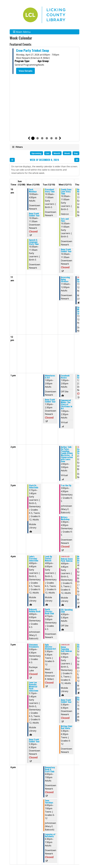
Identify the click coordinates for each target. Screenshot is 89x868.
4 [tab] (47, 138)
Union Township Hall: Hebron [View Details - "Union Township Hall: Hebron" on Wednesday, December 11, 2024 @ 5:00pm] (66, 649)
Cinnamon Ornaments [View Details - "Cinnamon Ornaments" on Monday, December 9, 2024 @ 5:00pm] (34, 646)
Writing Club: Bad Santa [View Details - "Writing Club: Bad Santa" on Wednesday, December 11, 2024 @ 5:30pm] (67, 727)
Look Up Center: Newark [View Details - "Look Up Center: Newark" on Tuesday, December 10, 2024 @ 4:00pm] (48, 558)
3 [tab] (42, 138)
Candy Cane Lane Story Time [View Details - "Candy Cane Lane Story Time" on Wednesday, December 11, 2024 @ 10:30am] (66, 191)
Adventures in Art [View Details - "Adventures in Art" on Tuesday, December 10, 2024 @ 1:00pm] (50, 377)
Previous (29, 138)
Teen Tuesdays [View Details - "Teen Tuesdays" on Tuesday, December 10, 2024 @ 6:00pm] (49, 801)
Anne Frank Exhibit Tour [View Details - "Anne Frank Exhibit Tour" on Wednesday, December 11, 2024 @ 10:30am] (66, 250)
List (48, 153)
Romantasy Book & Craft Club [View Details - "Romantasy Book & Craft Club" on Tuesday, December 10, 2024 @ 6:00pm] (50, 769)
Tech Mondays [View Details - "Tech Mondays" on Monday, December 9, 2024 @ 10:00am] (33, 190)
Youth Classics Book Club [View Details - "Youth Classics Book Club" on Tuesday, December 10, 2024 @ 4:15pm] (49, 611)
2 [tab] (38, 138)
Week (67, 153)
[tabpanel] (44, 62)
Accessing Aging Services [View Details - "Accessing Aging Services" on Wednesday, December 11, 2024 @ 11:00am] (65, 279)
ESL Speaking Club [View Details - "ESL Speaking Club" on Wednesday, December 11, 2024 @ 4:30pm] (67, 611)
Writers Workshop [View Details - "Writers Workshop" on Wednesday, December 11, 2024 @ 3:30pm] (65, 518)
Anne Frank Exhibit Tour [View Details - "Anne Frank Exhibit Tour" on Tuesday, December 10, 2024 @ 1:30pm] (50, 401)
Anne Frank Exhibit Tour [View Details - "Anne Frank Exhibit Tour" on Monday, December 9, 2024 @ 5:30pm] (34, 740)
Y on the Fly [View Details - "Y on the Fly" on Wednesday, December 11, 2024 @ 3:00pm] (66, 485)
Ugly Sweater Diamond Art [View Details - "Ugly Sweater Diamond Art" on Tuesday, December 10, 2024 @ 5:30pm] (50, 647)
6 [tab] (56, 138)
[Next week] (77, 160)
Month (57, 153)
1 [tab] (33, 138)
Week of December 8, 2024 (44, 160)
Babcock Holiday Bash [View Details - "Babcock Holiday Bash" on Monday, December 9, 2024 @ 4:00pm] (35, 610)
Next (60, 138)
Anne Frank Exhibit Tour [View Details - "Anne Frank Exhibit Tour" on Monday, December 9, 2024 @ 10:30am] (34, 214)
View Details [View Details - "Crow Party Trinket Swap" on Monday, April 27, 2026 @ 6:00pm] (26, 71)
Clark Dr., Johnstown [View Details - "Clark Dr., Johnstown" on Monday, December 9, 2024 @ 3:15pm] (34, 486)
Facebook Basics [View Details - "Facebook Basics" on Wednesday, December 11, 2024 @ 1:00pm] (65, 377)
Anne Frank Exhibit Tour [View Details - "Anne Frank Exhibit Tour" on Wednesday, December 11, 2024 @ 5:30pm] (66, 701)
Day (76, 153)
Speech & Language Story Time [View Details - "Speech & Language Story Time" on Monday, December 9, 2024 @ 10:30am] (34, 242)
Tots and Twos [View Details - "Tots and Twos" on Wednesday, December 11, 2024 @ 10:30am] (65, 220)
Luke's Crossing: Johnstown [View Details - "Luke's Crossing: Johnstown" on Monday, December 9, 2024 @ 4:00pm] (34, 558)
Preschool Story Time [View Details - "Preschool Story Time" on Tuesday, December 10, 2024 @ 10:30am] (50, 190)
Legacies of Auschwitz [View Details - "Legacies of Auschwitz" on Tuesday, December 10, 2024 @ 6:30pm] (50, 835)
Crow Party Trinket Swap (33, 50)
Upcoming (37, 153)
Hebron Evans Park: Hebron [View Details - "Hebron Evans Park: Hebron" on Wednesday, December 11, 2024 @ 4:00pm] (67, 560)
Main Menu (22, 32)
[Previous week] (12, 160)
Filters (19, 147)
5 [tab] (51, 138)
